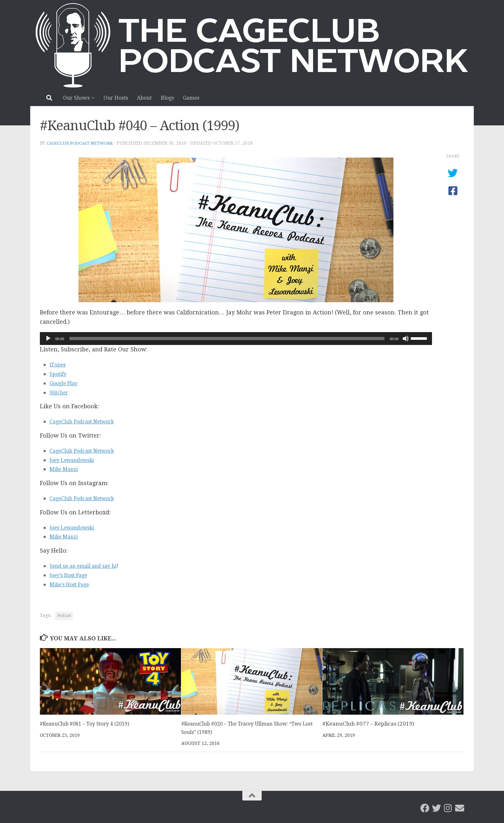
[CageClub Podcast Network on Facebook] (425, 808)
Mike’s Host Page (73, 584)
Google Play (66, 383)
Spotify (59, 373)
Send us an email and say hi (89, 565)
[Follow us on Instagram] (448, 808)
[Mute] (406, 338)
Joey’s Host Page (72, 575)
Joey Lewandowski (76, 460)
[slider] (227, 338)
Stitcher (61, 392)
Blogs (167, 98)
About (144, 98)
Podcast (64, 615)
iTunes (59, 364)
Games (191, 98)
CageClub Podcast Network (82, 143)
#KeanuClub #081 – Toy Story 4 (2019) (90, 723)
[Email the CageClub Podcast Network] (460, 808)
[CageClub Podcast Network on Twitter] (437, 808)
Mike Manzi (66, 469)
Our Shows (76, 98)
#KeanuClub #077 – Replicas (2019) (368, 723)
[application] (236, 338)
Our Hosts (116, 98)
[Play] (48, 338)
